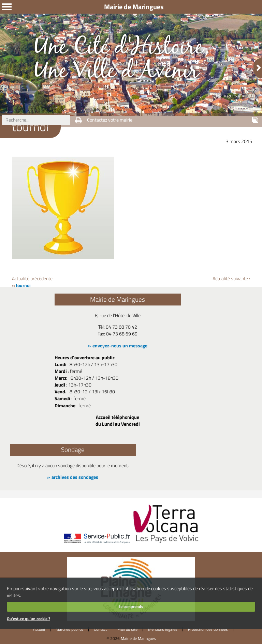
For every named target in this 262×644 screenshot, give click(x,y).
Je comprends (131, 606)
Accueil (39, 629)
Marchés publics (69, 629)
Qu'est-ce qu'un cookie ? (28, 619)
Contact (100, 629)
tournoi (23, 285)
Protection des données (208, 629)
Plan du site (127, 629)
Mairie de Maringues (138, 638)
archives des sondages (75, 477)
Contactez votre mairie (110, 120)
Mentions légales (163, 629)
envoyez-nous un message (120, 346)
